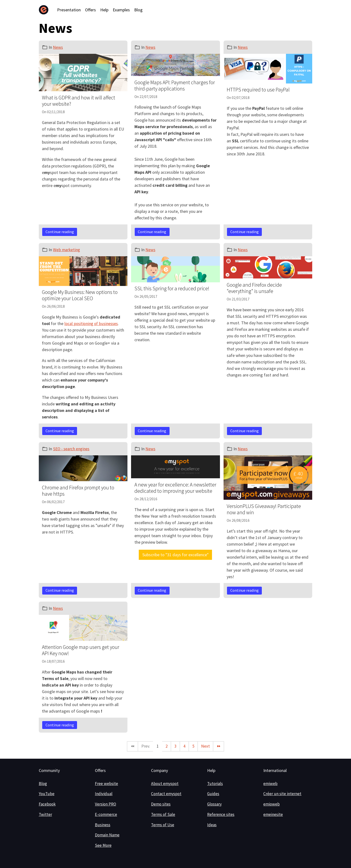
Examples (121, 10)
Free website (106, 783)
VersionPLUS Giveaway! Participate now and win (264, 509)
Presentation (69, 10)
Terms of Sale (164, 814)
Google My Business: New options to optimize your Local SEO (80, 295)
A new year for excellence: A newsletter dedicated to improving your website (175, 488)
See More (103, 845)
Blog (138, 10)
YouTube (46, 794)
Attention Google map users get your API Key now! (81, 650)
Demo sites (161, 804)
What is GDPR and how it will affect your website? (79, 101)
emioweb (272, 804)
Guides (213, 794)
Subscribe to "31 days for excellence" (175, 555)
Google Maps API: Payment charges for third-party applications (175, 86)
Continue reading (60, 232)
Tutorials (215, 783)
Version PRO (106, 804)
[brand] (45, 10)
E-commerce (106, 814)
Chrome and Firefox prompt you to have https (78, 491)
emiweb (270, 783)
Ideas (212, 825)
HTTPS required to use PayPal (258, 90)
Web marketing (67, 250)
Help (104, 10)
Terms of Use (163, 825)
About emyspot (165, 783)
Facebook (47, 804)
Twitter (46, 814)
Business (103, 825)
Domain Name (108, 835)
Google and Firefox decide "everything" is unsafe (254, 288)
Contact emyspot (167, 794)
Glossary (215, 804)
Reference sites (221, 814)
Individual (104, 794)
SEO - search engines (72, 448)
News (58, 47)
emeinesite (273, 814)
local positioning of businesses (92, 323)
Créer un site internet (282, 794)
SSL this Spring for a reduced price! (172, 288)
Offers (90, 10)
